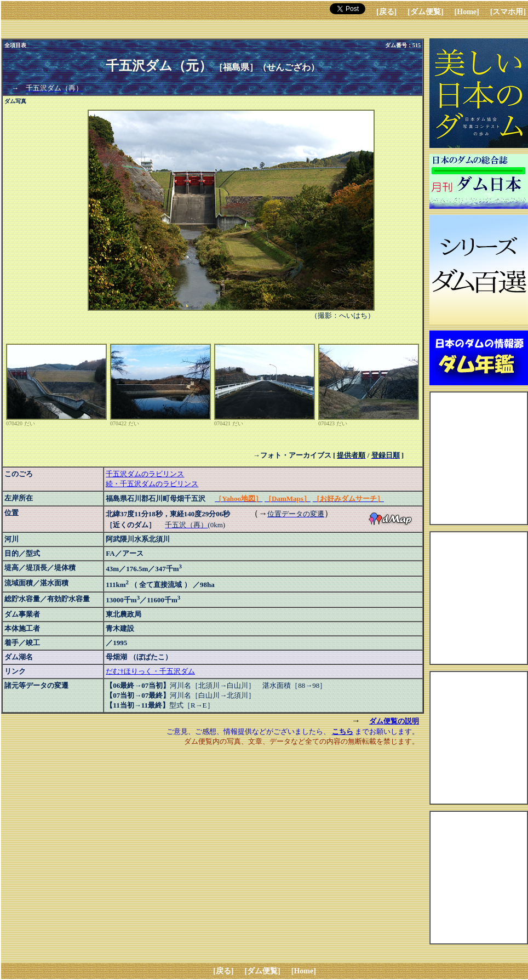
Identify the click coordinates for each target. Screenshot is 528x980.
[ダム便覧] (425, 12)
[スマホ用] (508, 12)
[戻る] (386, 12)
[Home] (467, 12)
